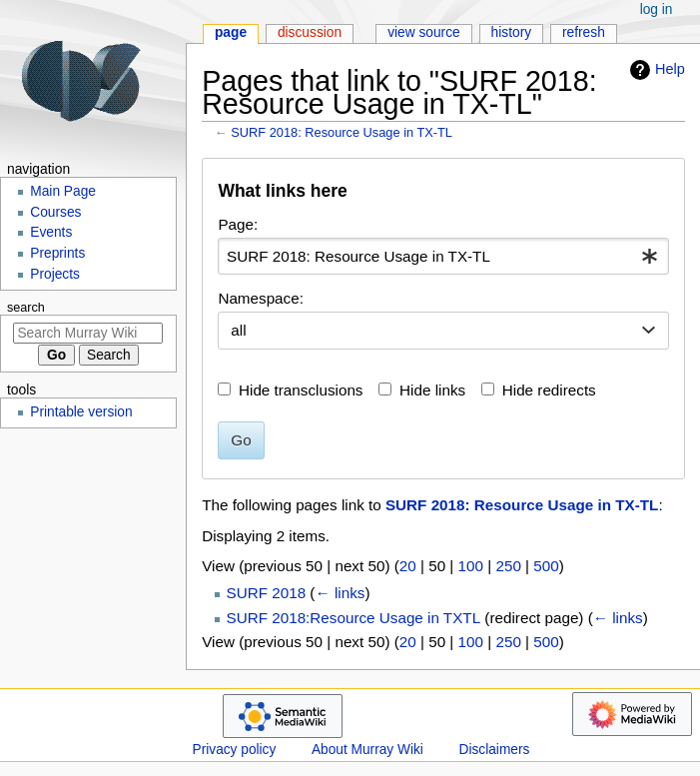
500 (546, 566)
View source (424, 32)
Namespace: (261, 298)
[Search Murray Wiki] (88, 333)
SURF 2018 (267, 593)
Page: (238, 224)
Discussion (310, 32)
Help (655, 70)
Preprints (57, 253)
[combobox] (443, 257)
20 (408, 566)
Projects (55, 274)
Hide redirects (549, 390)
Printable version (81, 412)
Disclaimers (495, 750)
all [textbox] (238, 330)
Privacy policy (235, 750)
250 (508, 566)
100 (471, 566)
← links (340, 593)
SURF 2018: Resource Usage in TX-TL (342, 132)
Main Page (63, 191)
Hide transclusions (301, 390)
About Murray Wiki (367, 750)
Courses (55, 212)
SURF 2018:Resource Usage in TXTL (354, 618)
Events (51, 232)
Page (231, 32)
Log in (657, 9)
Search (26, 308)
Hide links (432, 390)
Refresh (584, 32)
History (512, 32)
